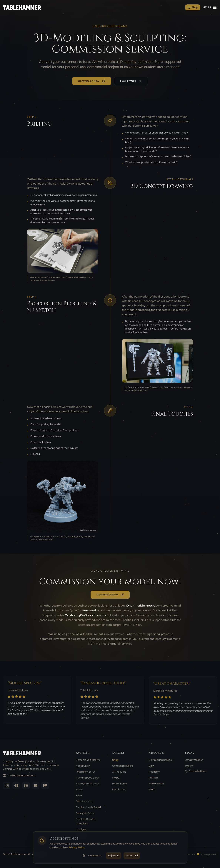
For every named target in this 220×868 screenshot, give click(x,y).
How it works (131, 81)
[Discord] (36, 786)
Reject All (114, 856)
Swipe (116, 778)
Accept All (132, 856)
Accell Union (83, 766)
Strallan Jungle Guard (88, 807)
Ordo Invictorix (84, 801)
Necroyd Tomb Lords (88, 784)
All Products (119, 772)
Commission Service (160, 760)
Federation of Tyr (85, 772)
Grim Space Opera (123, 766)
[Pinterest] (26, 786)
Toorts (79, 790)
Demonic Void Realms (88, 760)
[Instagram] (7, 786)
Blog (151, 766)
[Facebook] (16, 786)
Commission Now (92, 81)
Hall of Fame (119, 784)
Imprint (189, 766)
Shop (115, 760)
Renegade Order (85, 813)
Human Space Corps (88, 778)
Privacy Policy (77, 847)
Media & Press (156, 784)
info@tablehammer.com (21, 775)
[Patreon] (45, 786)
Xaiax (79, 795)
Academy (154, 772)
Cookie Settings (196, 771)
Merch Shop (119, 790)
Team (152, 790)
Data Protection (194, 760)
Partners (154, 778)
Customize (92, 856)
